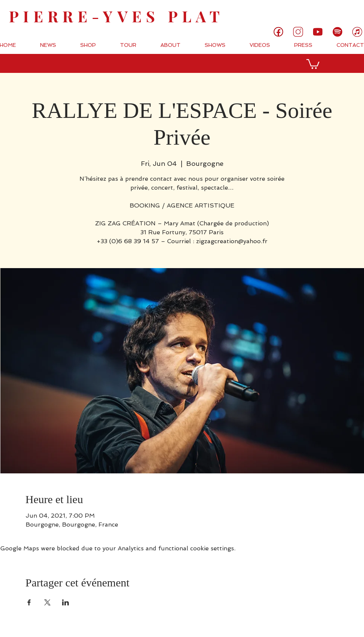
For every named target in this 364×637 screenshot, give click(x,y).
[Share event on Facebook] (29, 602)
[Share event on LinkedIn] (66, 602)
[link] (333, 12)
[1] (278, 32)
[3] (298, 32)
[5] (318, 32)
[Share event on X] (47, 602)
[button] (313, 63)
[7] (357, 32)
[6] (337, 32)
